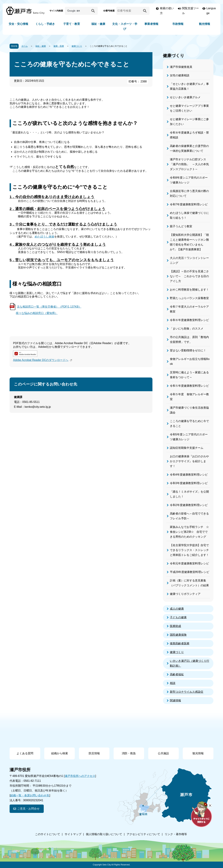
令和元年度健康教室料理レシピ (189, 563)
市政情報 (178, 24)
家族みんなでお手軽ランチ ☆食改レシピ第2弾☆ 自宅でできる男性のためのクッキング (189, 532)
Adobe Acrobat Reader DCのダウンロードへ (43, 360)
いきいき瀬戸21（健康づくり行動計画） (190, 663)
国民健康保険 (178, 635)
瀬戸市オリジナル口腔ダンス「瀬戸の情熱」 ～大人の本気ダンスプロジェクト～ (189, 164)
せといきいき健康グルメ (185, 97)
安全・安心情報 (18, 24)
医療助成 (175, 626)
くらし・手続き (45, 24)
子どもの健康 (178, 617)
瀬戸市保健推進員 (181, 67)
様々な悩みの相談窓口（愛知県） (37, 313)
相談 (173, 683)
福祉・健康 (98, 24)
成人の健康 (177, 609)
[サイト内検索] (78, 11)
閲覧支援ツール (190, 11)
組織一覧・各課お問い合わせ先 (30, 795)
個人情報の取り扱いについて (104, 834)
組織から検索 (60, 753)
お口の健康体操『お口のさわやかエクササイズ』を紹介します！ (189, 461)
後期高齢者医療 (180, 643)
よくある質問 (25, 753)
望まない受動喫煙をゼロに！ (188, 350)
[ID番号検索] (129, 11)
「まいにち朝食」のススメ (187, 329)
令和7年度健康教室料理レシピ (189, 204)
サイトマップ (73, 834)
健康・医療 (59, 46)
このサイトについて (48, 834)
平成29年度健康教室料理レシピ (190, 572)
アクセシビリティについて (143, 834)
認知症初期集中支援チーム (187, 448)
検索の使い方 (167, 11)
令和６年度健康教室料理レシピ (189, 320)
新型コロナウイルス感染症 (187, 692)
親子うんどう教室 (181, 226)
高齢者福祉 (177, 674)
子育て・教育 (72, 24)
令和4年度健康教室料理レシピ (189, 475)
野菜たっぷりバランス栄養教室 (189, 298)
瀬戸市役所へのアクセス (80, 776)
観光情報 (205, 24)
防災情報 (94, 753)
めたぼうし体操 (44, 237)
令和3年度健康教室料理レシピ (189, 483)
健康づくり (77, 46)
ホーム (25, 46)
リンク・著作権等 (176, 834)
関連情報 (175, 700)
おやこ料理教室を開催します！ (189, 290)
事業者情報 (151, 24)
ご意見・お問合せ (28, 809)
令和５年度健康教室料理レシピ (189, 386)
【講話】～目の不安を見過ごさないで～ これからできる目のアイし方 (189, 276)
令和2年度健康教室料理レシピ (189, 505)
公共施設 (163, 753)
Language (211, 11)
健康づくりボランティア (185, 594)
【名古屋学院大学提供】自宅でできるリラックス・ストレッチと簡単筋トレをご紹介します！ (189, 550)
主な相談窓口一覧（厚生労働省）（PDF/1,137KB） (49, 307)
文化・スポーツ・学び (125, 26)
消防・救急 (129, 753)
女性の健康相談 (180, 75)
